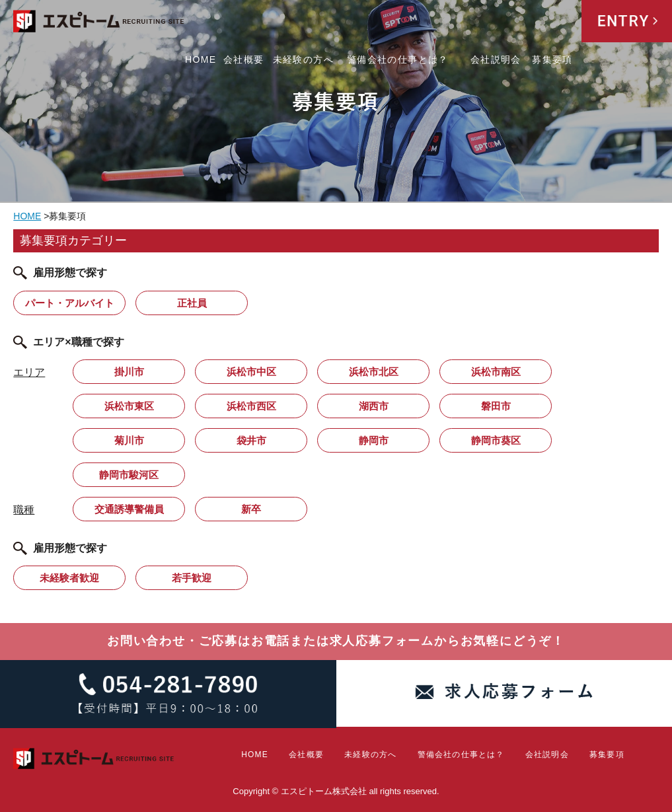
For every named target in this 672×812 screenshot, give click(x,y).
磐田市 (496, 406)
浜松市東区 (129, 406)
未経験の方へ (303, 59)
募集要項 (552, 59)
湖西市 (374, 406)
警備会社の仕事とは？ (398, 59)
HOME (201, 59)
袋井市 (251, 440)
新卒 (251, 509)
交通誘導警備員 (129, 509)
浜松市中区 (251, 372)
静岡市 (374, 440)
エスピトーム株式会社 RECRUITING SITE (99, 23)
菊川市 (129, 440)
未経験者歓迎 (69, 578)
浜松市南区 (496, 372)
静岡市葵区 (496, 440)
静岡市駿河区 (129, 475)
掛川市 (129, 372)
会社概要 (244, 59)
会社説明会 (496, 59)
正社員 (192, 303)
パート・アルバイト (70, 303)
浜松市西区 (251, 406)
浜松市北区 (374, 372)
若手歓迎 (192, 578)
